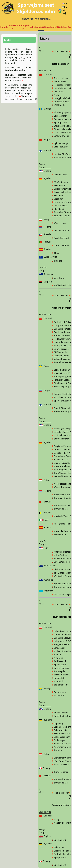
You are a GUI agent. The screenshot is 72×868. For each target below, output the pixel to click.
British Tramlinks (62, 713)
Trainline (58, 261)
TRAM (57, 253)
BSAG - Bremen (61, 182)
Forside (4, 27)
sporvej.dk (59, 681)
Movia (57, 95)
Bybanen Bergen (61, 143)
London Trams (60, 175)
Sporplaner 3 (60, 840)
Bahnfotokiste (60, 730)
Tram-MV (58, 750)
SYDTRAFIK (59, 105)
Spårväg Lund (60, 122)
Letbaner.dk (60, 648)
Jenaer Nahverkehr (63, 192)
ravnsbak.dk (59, 678)
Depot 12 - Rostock (63, 450)
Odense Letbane (62, 102)
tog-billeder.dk (61, 685)
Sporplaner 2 (60, 865)
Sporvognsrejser (61, 668)
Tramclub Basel (61, 509)
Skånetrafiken (60, 116)
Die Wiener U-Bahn (63, 758)
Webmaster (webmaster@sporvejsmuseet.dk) (21, 98)
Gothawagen (60, 740)
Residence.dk (60, 661)
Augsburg (58, 723)
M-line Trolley (60, 555)
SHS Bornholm (61, 352)
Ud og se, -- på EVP (62, 641)
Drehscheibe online (63, 851)
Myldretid (58, 658)
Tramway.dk (59, 671)
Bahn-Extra (59, 847)
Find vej (65, 12)
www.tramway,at (62, 764)
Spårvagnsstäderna (63, 119)
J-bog (57, 819)
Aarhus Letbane (61, 78)
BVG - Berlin (59, 185)
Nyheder (34, 27)
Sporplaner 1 (60, 857)
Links (41, 27)
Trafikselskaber (61, 52)
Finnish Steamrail (62, 408)
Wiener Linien (60, 223)
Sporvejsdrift (60, 665)
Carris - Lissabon (61, 245)
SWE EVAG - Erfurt (62, 216)
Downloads (50, 27)
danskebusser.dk (62, 675)
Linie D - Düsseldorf (63, 463)
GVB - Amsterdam (62, 231)
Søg (70, 27)
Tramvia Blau (60, 535)
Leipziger (58, 199)
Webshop (63, 27)
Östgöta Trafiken (62, 136)
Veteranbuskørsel (62, 359)
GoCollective (60, 82)
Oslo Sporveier (61, 147)
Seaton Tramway (62, 439)
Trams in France (61, 772)
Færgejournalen (61, 645)
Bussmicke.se (60, 692)
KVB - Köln (59, 196)
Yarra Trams (59, 278)
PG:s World (59, 696)
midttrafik (59, 92)
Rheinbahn (59, 209)
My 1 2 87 (58, 655)
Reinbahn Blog (61, 206)
